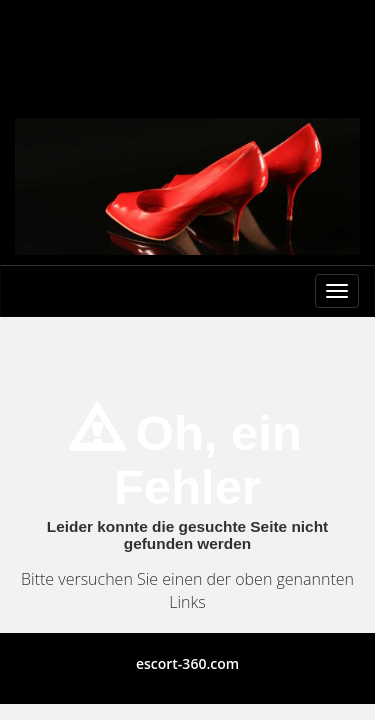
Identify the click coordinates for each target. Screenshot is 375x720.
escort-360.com (187, 663)
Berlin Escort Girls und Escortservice (187, 38)
